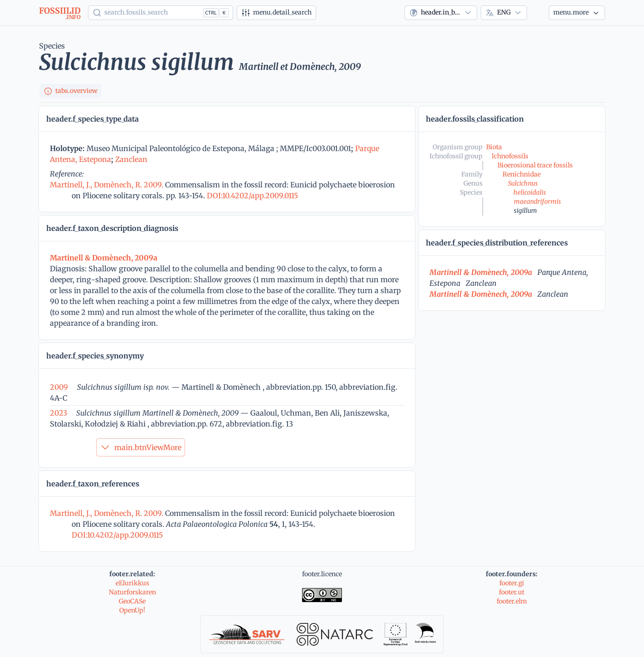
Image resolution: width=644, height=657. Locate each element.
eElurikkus (132, 583)
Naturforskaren (132, 592)
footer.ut (512, 592)
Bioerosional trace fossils (535, 165)
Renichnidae (522, 174)
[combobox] (441, 13)
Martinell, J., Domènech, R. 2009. (107, 185)
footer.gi (512, 583)
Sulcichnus (523, 183)
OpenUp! (132, 610)
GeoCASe (132, 601)
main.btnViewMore (141, 447)
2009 (59, 387)
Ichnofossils (510, 156)
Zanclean (131, 159)
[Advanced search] (276, 13)
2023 (59, 413)
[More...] (577, 13)
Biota (494, 147)
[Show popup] (161, 13)
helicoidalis (530, 192)
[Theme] (538, 13)
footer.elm (512, 601)
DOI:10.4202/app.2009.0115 (251, 196)
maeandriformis (537, 201)
